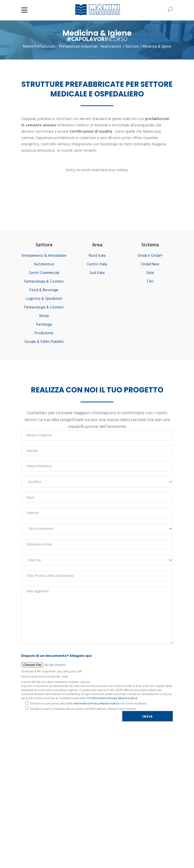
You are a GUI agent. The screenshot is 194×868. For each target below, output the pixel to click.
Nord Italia (97, 256)
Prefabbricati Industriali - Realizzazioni (90, 47)
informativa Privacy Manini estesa (114, 698)
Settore (132, 47)
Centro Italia (97, 264)
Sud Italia (97, 273)
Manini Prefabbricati (39, 47)
